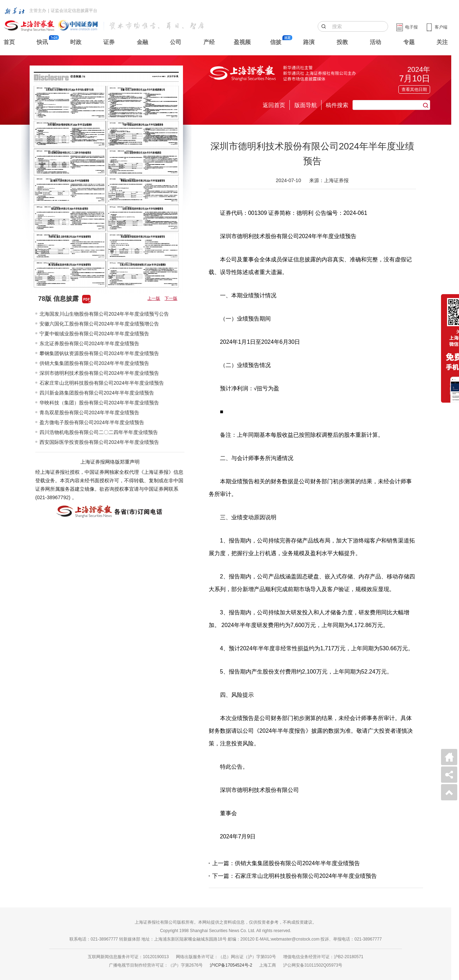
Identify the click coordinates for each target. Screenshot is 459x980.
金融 (142, 42)
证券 (109, 42)
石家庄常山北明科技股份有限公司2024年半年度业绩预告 (102, 383)
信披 (276, 42)
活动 (375, 42)
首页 (9, 42)
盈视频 (242, 42)
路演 (309, 42)
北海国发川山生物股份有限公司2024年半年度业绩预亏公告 (104, 314)
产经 (209, 42)
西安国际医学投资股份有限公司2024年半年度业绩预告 (99, 442)
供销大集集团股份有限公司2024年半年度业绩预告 (94, 363)
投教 (342, 42)
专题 (409, 42)
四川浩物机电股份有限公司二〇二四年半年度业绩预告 (99, 432)
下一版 (171, 298)
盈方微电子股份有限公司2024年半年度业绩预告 (92, 422)
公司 (176, 42)
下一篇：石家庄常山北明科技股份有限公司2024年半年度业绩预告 (295, 876)
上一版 (154, 298)
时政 (76, 42)
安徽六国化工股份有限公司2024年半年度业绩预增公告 (99, 324)
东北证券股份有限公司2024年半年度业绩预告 (89, 343)
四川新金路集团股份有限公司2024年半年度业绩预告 (97, 393)
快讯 (42, 42)
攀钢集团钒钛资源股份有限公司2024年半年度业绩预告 (99, 353)
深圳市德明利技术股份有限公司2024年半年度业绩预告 (99, 373)
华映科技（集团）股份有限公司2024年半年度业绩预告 (99, 403)
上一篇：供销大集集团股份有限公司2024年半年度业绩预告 (286, 863)
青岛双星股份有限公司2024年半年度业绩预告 (89, 413)
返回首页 (274, 105)
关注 (442, 42)
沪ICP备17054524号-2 (231, 965)
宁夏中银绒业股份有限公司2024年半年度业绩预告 (94, 334)
